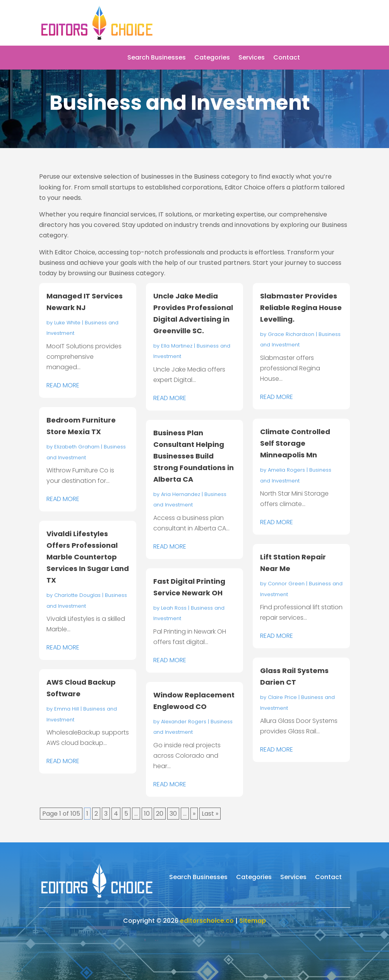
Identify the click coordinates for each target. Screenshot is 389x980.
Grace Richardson (291, 334)
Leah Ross (174, 608)
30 (173, 814)
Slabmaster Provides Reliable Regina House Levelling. (301, 308)
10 (147, 814)
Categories (212, 58)
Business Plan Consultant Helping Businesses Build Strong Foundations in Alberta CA (194, 456)
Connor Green (286, 584)
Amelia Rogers (286, 470)
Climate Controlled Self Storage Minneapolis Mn (295, 443)
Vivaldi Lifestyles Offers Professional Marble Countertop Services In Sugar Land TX (88, 557)
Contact (287, 58)
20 (160, 814)
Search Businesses (157, 58)
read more (63, 385)
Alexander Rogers (184, 722)
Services (252, 58)
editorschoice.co (207, 921)
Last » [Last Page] (210, 814)
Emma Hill (67, 709)
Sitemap (253, 921)
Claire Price (282, 697)
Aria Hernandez (181, 494)
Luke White (67, 323)
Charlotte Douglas (77, 595)
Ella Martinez (177, 346)
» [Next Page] (194, 814)
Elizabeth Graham (77, 447)
